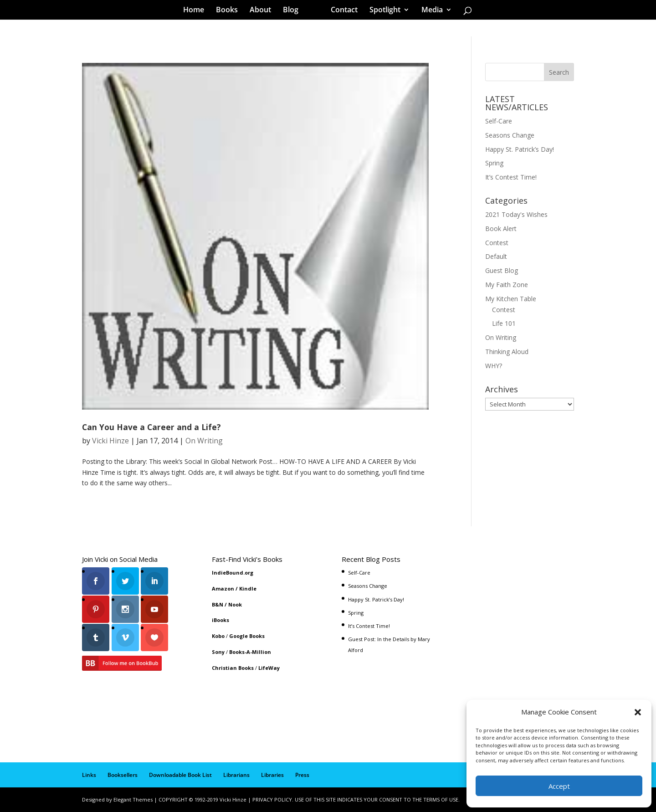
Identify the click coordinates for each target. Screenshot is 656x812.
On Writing (204, 441)
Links (89, 775)
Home (197, 11)
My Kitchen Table (511, 299)
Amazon (223, 588)
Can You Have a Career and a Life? (151, 427)
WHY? (494, 366)
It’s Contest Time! (511, 177)
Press (302, 775)
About (264, 11)
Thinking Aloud (507, 352)
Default (496, 256)
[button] (638, 712)
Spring (494, 163)
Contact (341, 11)
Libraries (272, 775)
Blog (294, 11)
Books (230, 11)
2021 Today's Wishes (516, 214)
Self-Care (499, 121)
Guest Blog (502, 270)
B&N (218, 604)
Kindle (248, 588)
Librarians (236, 775)
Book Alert (501, 229)
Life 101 (504, 323)
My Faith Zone (507, 285)
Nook (235, 604)
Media (429, 11)
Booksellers (123, 775)
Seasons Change (510, 135)
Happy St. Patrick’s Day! (520, 149)
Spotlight (382, 11)
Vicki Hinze (110, 441)
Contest (497, 243)
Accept (559, 786)
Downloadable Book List (180, 775)
